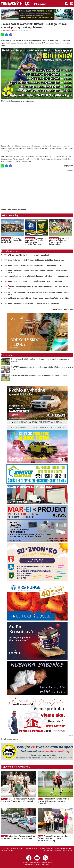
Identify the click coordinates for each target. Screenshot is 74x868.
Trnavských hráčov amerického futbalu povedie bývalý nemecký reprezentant (38, 276)
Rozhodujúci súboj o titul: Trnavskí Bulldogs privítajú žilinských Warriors (35, 241)
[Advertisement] (37, 123)
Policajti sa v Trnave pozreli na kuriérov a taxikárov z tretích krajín (18, 837)
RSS (70, 848)
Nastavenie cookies (56, 850)
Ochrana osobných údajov (46, 848)
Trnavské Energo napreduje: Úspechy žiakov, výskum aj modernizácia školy (53, 838)
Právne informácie (31, 848)
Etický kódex (58, 848)
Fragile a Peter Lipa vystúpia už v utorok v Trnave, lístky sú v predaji (18, 800)
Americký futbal (11, 30)
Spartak (41, 799)
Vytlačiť (69, 166)
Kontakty (46, 850)
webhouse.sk (46, 865)
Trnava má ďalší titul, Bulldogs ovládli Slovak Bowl (12, 240)
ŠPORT (3, 30)
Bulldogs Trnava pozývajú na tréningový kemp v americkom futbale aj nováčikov (39, 298)
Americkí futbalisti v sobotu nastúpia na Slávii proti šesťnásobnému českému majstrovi (37, 271)
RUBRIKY (42, 4)
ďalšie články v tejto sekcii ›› (63, 309)
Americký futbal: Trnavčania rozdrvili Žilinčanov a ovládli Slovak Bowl (35, 281)
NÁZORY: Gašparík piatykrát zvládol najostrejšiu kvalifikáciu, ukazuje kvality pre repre (42, 368)
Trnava (4, 799)
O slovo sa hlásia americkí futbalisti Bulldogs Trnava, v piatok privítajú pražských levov (39, 293)
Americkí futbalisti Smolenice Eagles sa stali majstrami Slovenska (33, 303)
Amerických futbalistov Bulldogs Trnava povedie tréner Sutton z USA (59, 241)
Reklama (66, 848)
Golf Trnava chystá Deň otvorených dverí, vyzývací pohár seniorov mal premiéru (40, 360)
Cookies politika (67, 850)
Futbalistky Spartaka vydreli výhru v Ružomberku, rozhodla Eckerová (39, 375)
